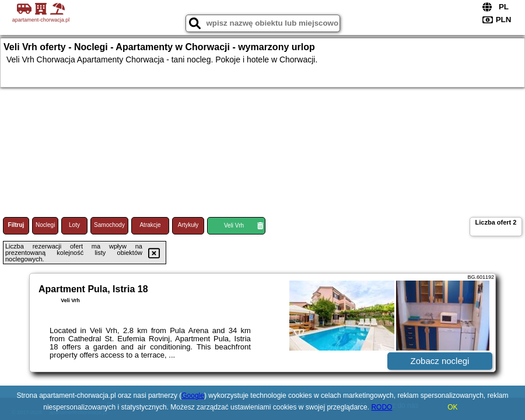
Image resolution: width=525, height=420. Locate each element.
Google (193, 395)
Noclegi (45, 225)
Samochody (109, 225)
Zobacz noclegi (440, 361)
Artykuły (188, 225)
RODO (381, 407)
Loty (74, 225)
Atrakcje (150, 225)
